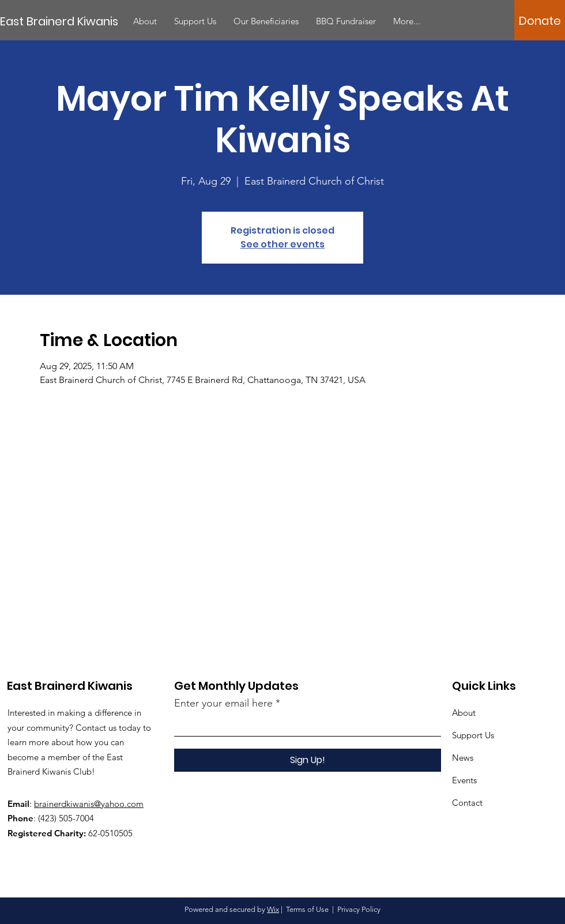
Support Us (473, 735)
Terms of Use (307, 909)
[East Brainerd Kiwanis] (63, 21)
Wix (273, 909)
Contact (467, 803)
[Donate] (540, 21)
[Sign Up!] (308, 760)
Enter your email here (223, 703)
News (463, 758)
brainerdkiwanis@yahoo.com (89, 804)
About (464, 713)
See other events (282, 244)
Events (464, 780)
